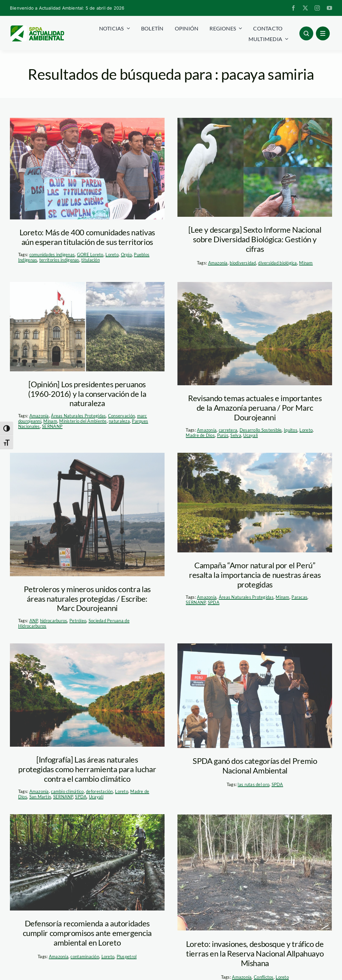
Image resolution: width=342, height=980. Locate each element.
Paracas (299, 597)
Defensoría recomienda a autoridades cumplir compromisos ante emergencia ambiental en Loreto (87, 933)
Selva (236, 435)
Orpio (126, 255)
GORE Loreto (90, 255)
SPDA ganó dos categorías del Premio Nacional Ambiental (255, 766)
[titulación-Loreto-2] (87, 169)
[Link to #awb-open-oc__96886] (306, 33)
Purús (223, 435)
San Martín (40, 797)
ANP (34, 621)
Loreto (112, 255)
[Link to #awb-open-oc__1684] (323, 33)
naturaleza (119, 421)
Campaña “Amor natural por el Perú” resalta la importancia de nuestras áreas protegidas (255, 575)
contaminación (85, 957)
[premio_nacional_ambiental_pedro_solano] (255, 696)
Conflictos (264, 977)
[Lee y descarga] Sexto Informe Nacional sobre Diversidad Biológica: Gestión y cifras (255, 239)
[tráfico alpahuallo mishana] (255, 873)
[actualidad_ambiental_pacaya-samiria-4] (255, 334)
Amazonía (218, 263)
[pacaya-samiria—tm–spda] (255, 167)
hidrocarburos (54, 621)
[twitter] (305, 8)
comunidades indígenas (52, 255)
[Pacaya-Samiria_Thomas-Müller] (255, 503)
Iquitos (291, 430)
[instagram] (317, 8)
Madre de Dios (200, 435)
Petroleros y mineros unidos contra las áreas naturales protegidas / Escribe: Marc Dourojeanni (87, 599)
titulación (91, 260)
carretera (228, 430)
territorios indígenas (59, 260)
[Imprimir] (87, 327)
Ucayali (250, 435)
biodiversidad (243, 263)
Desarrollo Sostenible (261, 430)
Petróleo (78, 621)
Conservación (121, 416)
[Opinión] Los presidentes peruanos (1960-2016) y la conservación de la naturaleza (87, 394)
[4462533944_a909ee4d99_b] (87, 514)
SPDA (214, 602)
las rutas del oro (253, 784)
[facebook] (293, 8)
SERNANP (52, 426)
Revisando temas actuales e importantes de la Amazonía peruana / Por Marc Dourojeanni (255, 408)
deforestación (99, 791)
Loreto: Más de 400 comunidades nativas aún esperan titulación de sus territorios (87, 237)
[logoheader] (37, 28)
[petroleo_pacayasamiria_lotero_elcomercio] (87, 862)
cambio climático (67, 791)
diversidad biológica (277, 263)
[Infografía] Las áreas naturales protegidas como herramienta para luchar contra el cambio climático (87, 769)
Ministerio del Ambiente (83, 421)
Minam (306, 263)
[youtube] (329, 8)
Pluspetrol (127, 957)
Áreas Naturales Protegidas (78, 416)
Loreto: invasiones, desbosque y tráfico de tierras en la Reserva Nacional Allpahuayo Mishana (255, 953)
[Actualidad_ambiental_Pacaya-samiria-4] (87, 695)
